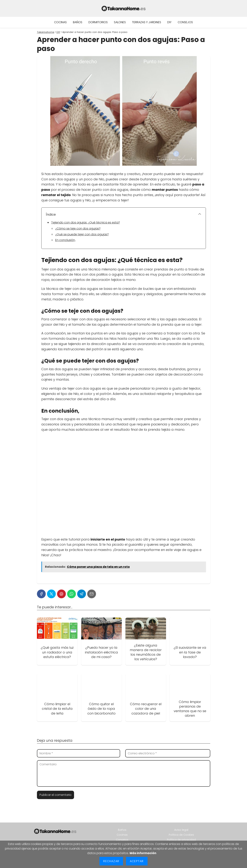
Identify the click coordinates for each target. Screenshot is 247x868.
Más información (143, 853)
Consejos (185, 22)
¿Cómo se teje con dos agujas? (78, 229)
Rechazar (111, 861)
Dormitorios (98, 22)
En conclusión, (65, 240)
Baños (78, 22)
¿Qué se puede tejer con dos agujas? (82, 234)
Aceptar (137, 861)
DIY (169, 22)
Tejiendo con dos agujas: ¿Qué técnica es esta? (86, 222)
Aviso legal (181, 830)
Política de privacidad (181, 840)
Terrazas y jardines (147, 22)
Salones (120, 22)
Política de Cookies (181, 835)
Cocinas (60, 22)
